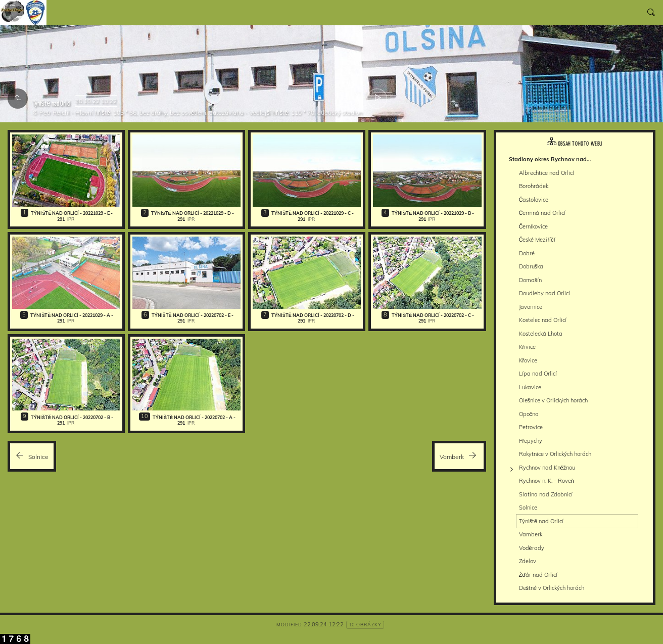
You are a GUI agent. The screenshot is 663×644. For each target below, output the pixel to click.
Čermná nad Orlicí (542, 213)
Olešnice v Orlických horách (554, 400)
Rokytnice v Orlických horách (555, 454)
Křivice (528, 347)
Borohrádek (534, 186)
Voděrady (532, 548)
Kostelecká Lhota (541, 334)
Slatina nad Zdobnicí (546, 494)
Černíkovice (534, 226)
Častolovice (534, 200)
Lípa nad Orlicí (538, 374)
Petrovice (531, 427)
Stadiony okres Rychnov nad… (550, 159)
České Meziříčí (537, 240)
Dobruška (531, 266)
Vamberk (531, 534)
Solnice (528, 508)
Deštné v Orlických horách (552, 588)
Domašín (531, 280)
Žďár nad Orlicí (538, 575)
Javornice (531, 307)
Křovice (528, 360)
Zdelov (528, 561)
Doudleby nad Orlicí (544, 293)
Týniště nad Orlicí (541, 521)
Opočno (529, 414)
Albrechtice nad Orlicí (547, 173)
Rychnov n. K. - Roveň (547, 481)
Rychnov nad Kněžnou (547, 468)
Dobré (527, 253)
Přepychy (531, 441)
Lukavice (530, 387)
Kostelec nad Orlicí (543, 320)
